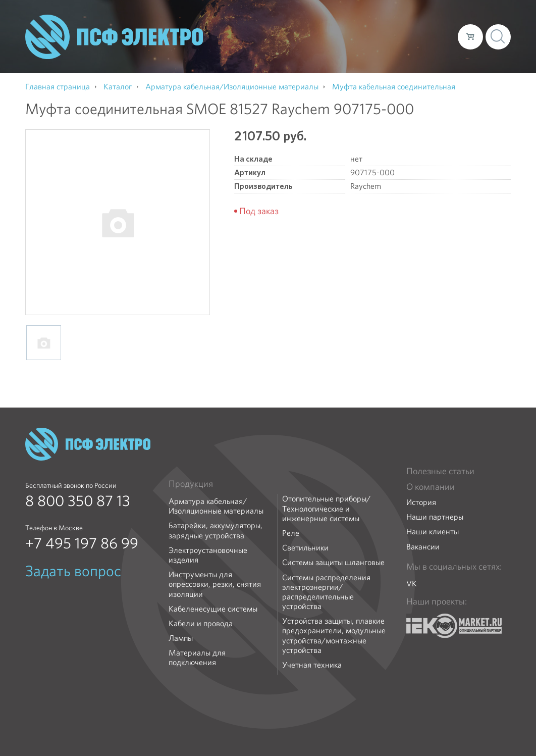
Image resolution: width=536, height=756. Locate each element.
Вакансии (423, 547)
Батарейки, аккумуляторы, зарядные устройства (216, 530)
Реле (291, 533)
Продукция (191, 484)
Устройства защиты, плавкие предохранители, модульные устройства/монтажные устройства (334, 636)
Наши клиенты (433, 532)
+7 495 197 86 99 (82, 543)
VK (412, 584)
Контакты (431, 36)
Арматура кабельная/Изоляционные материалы (216, 506)
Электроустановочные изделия (208, 555)
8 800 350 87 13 (78, 501)
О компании (257, 36)
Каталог (306, 36)
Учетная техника (312, 665)
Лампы (181, 638)
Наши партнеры (435, 517)
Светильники (305, 548)
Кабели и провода (201, 623)
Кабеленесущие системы (213, 609)
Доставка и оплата (367, 36)
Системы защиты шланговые (333, 562)
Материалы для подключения (197, 658)
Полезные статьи (440, 471)
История (421, 502)
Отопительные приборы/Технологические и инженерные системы (326, 509)
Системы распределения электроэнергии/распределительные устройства (326, 592)
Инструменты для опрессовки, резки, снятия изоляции (215, 584)
